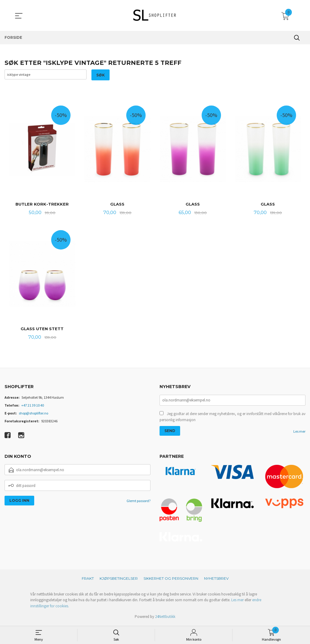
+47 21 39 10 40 (33, 406)
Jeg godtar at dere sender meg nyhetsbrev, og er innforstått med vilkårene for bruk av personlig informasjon (232, 419)
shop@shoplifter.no (33, 414)
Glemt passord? (139, 502)
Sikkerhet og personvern (171, 580)
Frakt (88, 580)
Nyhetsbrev (216, 580)
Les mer (299, 433)
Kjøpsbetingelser (119, 580)
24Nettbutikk (165, 618)
